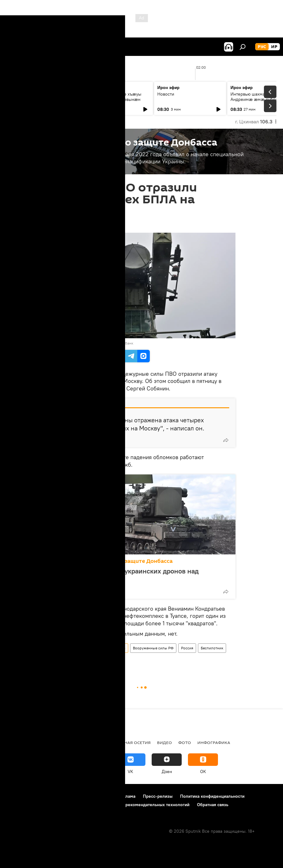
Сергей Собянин (107, 660)
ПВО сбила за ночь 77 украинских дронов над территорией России (126, 575)
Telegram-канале (71, 388)
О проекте (17, 796)
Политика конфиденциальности (212, 796)
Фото (185, 742)
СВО (32, 742)
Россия (187, 648)
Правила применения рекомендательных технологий (135, 805)
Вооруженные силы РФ (153, 648)
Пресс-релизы (158, 796)
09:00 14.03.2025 (66, 225)
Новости (19, 94)
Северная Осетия (131, 742)
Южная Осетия (88, 742)
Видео (164, 742)
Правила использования (60, 796)
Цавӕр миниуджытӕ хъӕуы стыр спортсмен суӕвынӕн (113, 97)
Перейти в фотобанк (116, 343)
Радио (14, 742)
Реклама (127, 796)
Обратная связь (213, 805)
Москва (79, 660)
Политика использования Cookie (40, 805)
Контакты (101, 796)
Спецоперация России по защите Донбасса (113, 561)
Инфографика (214, 742)
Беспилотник (212, 648)
